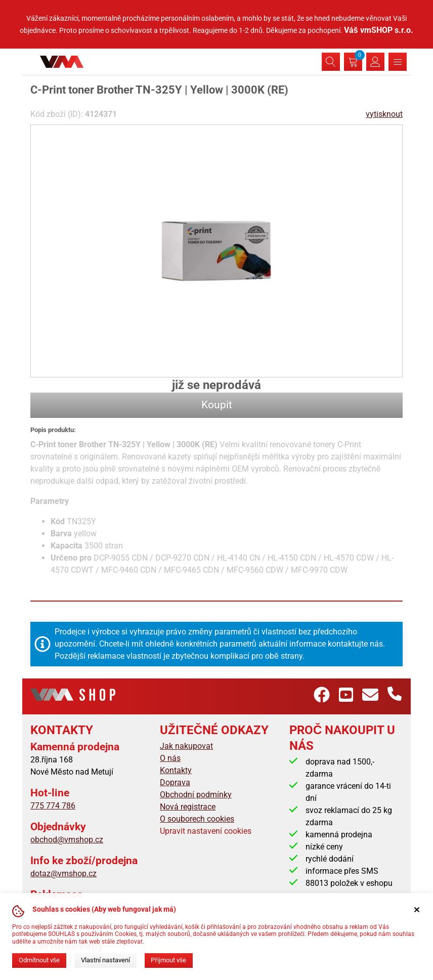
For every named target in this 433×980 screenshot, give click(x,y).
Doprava (175, 782)
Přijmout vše (168, 960)
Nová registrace (188, 807)
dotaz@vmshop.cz (63, 874)
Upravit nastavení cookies (206, 831)
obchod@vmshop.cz (67, 840)
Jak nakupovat (186, 746)
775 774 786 (53, 806)
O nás (170, 758)
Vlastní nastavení (105, 960)
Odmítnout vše (39, 960)
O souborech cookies (197, 819)
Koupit (217, 405)
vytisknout (384, 114)
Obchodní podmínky (196, 795)
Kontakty (176, 770)
